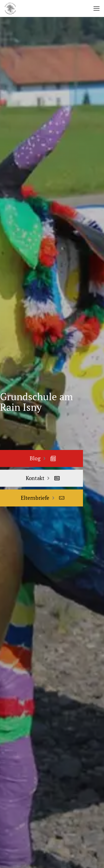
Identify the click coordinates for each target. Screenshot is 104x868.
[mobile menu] (97, 8)
